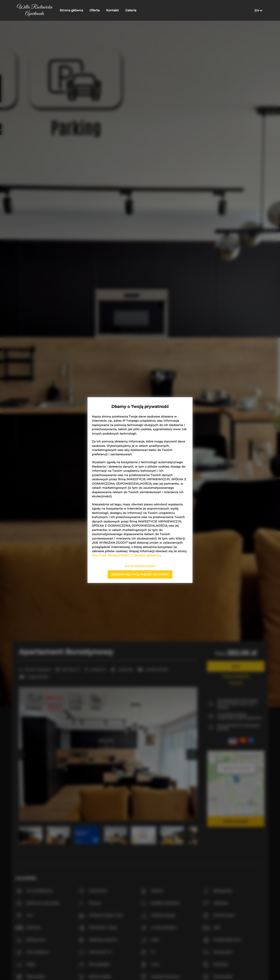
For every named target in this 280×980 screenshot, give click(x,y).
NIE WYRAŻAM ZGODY (140, 566)
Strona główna (72, 10)
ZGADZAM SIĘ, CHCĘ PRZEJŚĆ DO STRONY (140, 574)
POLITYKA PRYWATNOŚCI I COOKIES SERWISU (126, 555)
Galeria (131, 10)
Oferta (95, 10)
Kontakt (113, 10)
